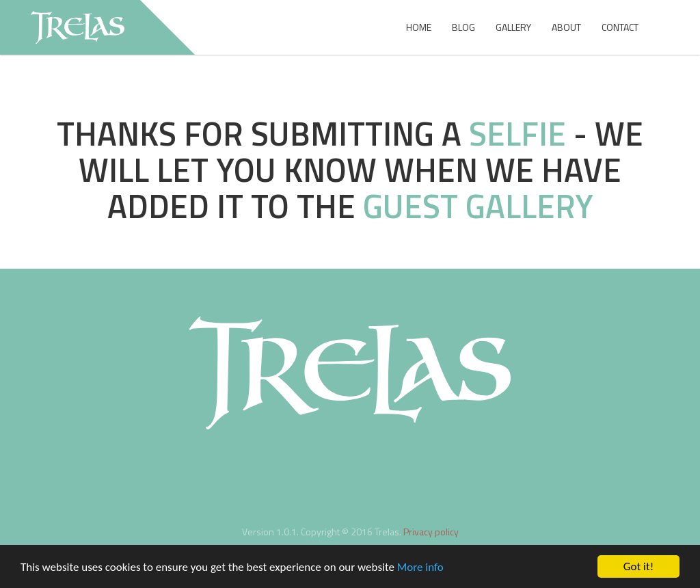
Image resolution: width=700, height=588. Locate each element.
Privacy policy (431, 532)
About (566, 27)
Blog (463, 27)
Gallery (513, 27)
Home (419, 27)
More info (420, 569)
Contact (620, 27)
